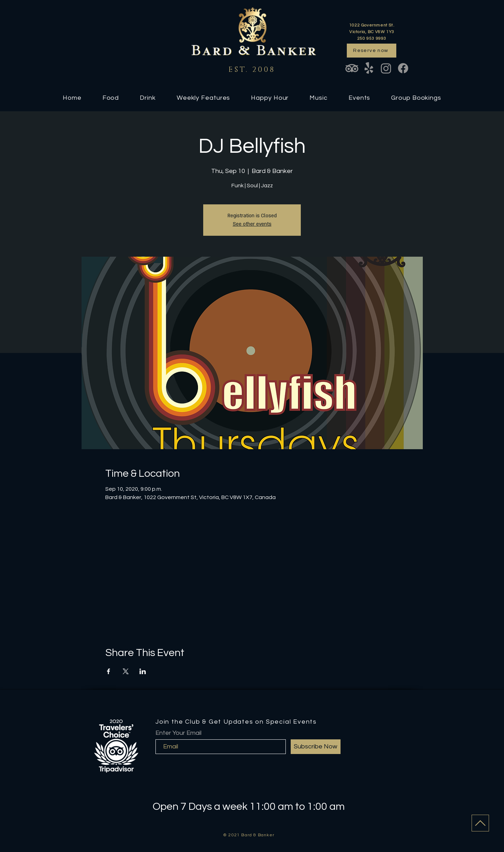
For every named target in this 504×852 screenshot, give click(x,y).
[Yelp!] (369, 68)
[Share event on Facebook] (109, 671)
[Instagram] (386, 68)
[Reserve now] (372, 51)
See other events (252, 224)
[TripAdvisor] (352, 68)
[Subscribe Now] (316, 747)
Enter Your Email (178, 733)
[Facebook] (403, 68)
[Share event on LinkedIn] (143, 671)
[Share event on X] (126, 671)
